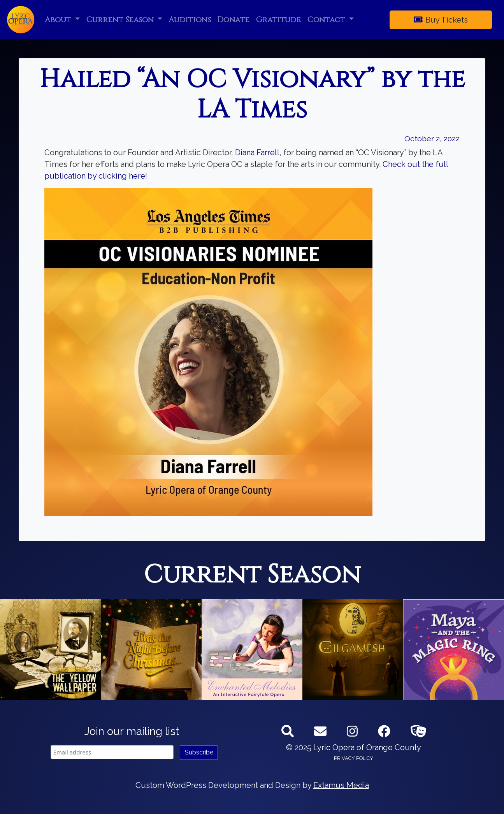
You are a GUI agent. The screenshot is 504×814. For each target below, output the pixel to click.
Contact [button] (327, 20)
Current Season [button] (121, 20)
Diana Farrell (257, 153)
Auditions (190, 20)
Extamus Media (341, 785)
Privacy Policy (354, 758)
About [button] (59, 20)
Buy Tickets (441, 20)
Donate (233, 20)
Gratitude (278, 20)
